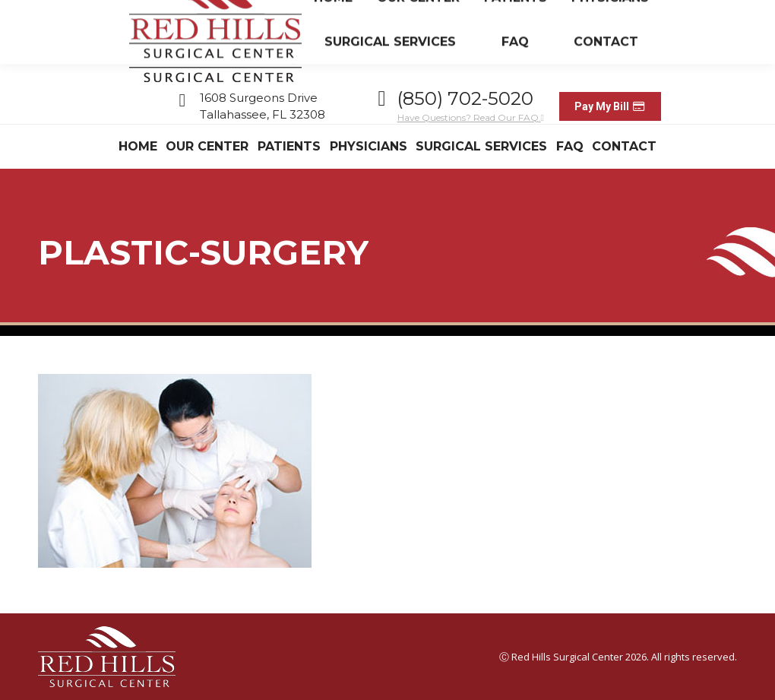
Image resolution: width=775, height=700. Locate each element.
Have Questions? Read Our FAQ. (471, 117)
